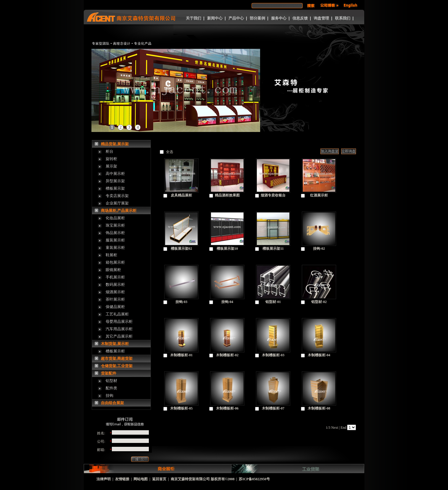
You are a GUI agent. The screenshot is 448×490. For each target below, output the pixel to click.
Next (335, 428)
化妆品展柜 (115, 218)
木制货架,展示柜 (115, 344)
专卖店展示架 (117, 196)
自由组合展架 (112, 403)
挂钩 (109, 395)
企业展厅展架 (117, 203)
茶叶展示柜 (115, 299)
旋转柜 (111, 159)
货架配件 (109, 373)
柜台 (109, 151)
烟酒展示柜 (115, 292)
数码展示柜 (115, 285)
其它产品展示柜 (119, 336)
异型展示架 (115, 181)
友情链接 (122, 479)
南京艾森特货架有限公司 (190, 479)
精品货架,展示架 (115, 144)
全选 (170, 152)
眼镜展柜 (113, 270)
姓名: (101, 433)
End (343, 428)
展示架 (111, 166)
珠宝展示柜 (115, 225)
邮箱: (101, 450)
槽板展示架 (115, 188)
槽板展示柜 (115, 351)
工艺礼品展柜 (117, 314)
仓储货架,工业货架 (117, 366)
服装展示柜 (115, 240)
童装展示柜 (115, 248)
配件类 (111, 388)
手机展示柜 (115, 277)
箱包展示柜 (115, 262)
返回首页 (159, 479)
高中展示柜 (115, 174)
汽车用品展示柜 (119, 329)
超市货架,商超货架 (117, 358)
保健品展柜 (115, 307)
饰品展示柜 (115, 233)
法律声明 (104, 479)
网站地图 (141, 479)
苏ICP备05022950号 (254, 479)
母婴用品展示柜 (119, 321)
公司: (101, 441)
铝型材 (111, 381)
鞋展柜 (111, 255)
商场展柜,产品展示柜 (119, 211)
